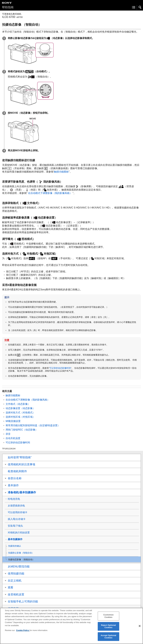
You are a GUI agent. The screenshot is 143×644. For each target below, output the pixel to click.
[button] (140, 7)
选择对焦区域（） (20, 417)
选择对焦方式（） (20, 413)
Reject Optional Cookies (108, 628)
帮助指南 (8, 7)
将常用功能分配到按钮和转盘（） (33, 425)
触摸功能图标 (61, 172)
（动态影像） (20, 408)
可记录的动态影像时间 (60, 368)
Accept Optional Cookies (108, 639)
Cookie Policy (23, 633)
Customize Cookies (108, 618)
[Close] (140, 628)
